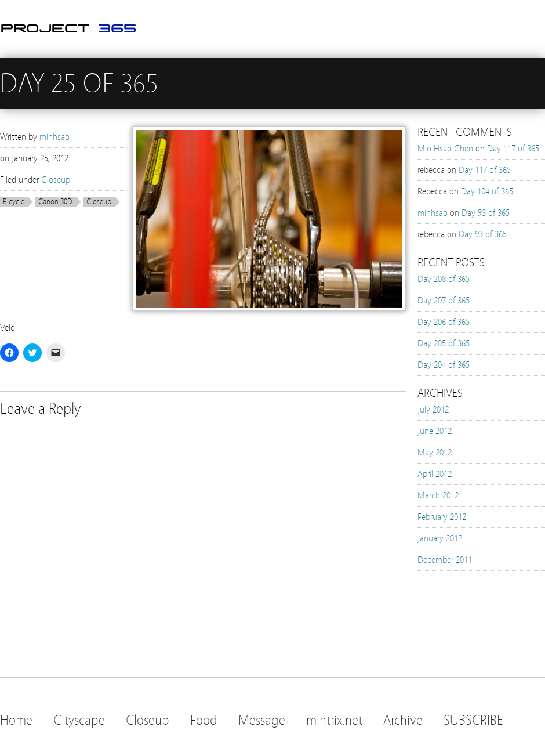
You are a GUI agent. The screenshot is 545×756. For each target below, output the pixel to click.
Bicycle (14, 202)
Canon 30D (55, 202)
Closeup (56, 180)
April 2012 (435, 474)
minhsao (54, 137)
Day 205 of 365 (444, 343)
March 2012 (438, 495)
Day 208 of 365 (444, 279)
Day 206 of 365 (444, 322)
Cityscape (79, 720)
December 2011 (445, 560)
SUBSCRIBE (473, 720)
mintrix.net (334, 720)
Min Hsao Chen (445, 149)
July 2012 (433, 410)
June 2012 (435, 431)
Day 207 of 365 (444, 301)
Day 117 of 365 (513, 149)
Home (16, 720)
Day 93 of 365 (486, 213)
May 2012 (435, 453)
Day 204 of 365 (444, 365)
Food (204, 720)
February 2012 (442, 517)
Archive (403, 720)
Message (262, 720)
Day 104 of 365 (487, 191)
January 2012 (440, 538)
